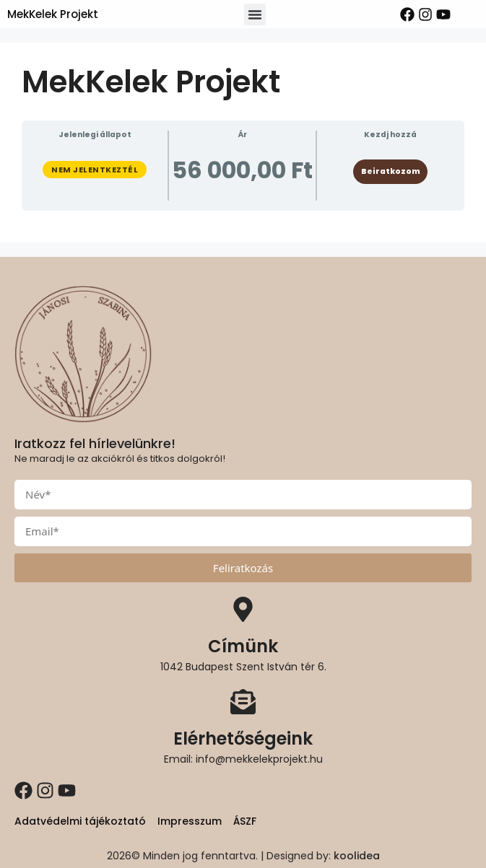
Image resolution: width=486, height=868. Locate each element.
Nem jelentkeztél (95, 170)
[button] (255, 14)
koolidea (357, 856)
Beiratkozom (391, 171)
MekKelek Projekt (53, 14)
